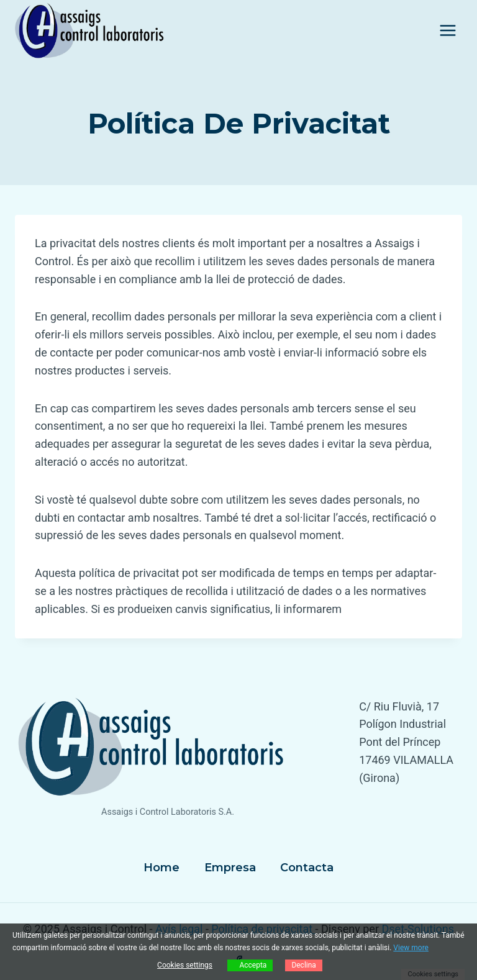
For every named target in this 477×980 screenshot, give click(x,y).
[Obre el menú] (447, 30)
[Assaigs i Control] (89, 30)
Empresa (230, 868)
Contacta (307, 868)
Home (161, 868)
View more (411, 948)
